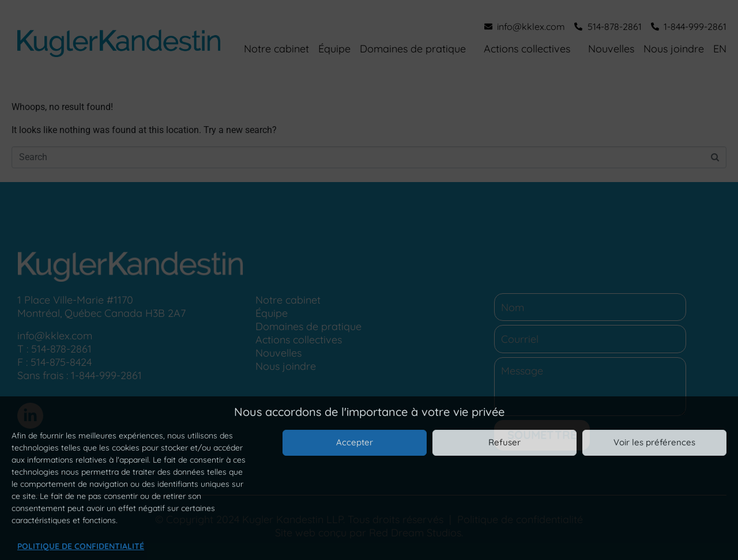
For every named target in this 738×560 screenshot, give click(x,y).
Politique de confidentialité (81, 546)
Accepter (355, 442)
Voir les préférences (654, 442)
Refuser (504, 442)
